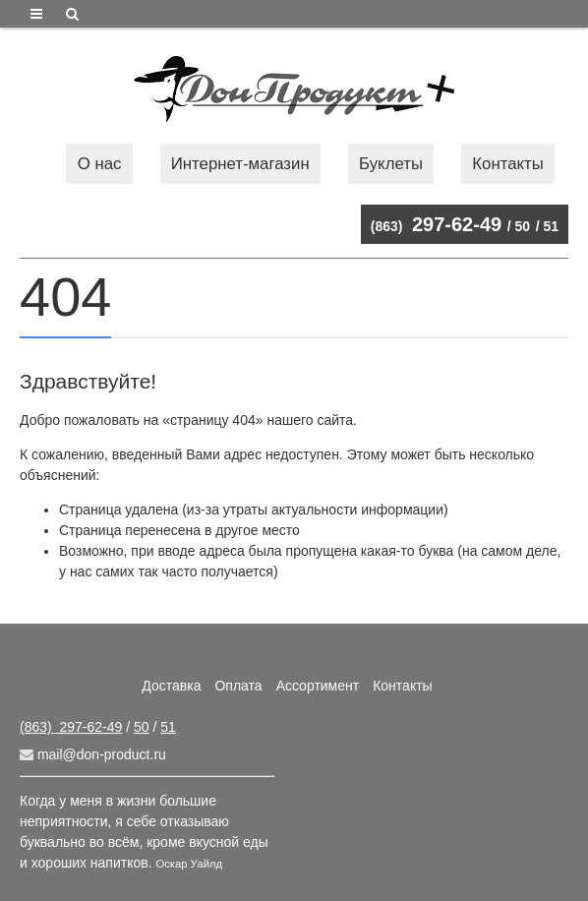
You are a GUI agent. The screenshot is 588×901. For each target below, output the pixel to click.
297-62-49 (436, 224)
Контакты (507, 164)
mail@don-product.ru (93, 754)
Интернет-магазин (240, 164)
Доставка (171, 686)
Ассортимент (318, 686)
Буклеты (391, 164)
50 (523, 226)
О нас (100, 164)
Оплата (238, 686)
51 (551, 226)
